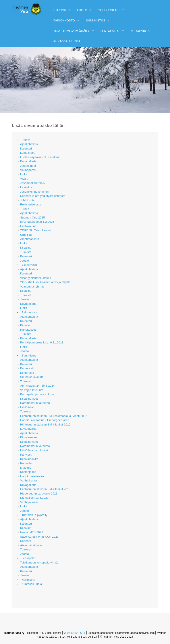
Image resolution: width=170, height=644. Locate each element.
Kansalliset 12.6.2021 (34, 498)
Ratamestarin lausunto (35, 403)
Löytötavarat (28, 429)
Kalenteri (26, 149)
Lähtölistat (27, 407)
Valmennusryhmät (32, 287)
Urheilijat (26, 235)
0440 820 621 (76, 633)
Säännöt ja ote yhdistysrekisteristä (43, 196)
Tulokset (26, 252)
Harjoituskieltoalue (32, 476)
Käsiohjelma (28, 472)
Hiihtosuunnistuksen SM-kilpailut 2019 (45, 425)
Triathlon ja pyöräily (71, 31)
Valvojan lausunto (32, 390)
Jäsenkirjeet (28, 166)
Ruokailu (26, 463)
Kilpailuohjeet (29, 399)
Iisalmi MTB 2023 (32, 532)
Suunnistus (96, 20)
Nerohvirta (140, 31)
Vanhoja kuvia (29, 502)
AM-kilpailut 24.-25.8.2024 (37, 386)
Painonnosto (64, 20)
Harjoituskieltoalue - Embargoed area (45, 420)
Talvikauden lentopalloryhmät (39, 563)
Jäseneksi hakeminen (34, 192)
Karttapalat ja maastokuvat (38, 394)
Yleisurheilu (109, 10)
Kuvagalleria (28, 161)
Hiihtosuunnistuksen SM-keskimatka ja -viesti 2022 (54, 416)
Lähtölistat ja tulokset (34, 450)
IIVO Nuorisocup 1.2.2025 (37, 222)
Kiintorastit (27, 373)
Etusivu (60, 10)
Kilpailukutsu (29, 437)
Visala (24, 179)
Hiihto (82, 10)
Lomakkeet (27, 153)
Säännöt (26, 541)
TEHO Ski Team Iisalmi (35, 230)
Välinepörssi (28, 170)
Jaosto (25, 261)
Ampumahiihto (30, 239)
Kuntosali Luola (67, 41)
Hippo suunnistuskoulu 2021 (39, 494)
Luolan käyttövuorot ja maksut (40, 157)
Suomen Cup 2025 (32, 218)
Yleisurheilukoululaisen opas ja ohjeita (45, 282)
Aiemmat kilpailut (31, 545)
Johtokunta (27, 200)
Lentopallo (110, 31)
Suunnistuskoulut (31, 377)
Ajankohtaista (29, 144)
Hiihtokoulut (28, 226)
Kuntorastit (27, 368)
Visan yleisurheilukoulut (36, 278)
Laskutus (26, 187)
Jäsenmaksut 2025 (33, 183)
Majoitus (26, 468)
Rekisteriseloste (31, 204)
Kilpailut (25, 248)
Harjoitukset (28, 330)
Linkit (24, 174)
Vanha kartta (28, 480)
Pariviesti (26, 455)
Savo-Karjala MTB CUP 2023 (39, 537)
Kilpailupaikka (29, 459)
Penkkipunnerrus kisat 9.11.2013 (42, 342)
